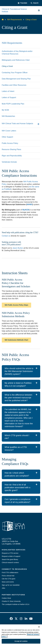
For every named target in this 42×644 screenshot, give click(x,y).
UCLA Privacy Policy (20, 631)
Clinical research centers (10, 562)
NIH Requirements (15, 20)
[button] (22, 3)
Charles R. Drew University (11, 601)
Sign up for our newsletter (11, 585)
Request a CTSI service (10, 553)
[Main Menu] (39, 10)
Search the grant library (10, 559)
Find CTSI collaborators (10, 573)
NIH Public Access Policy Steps (16, 305)
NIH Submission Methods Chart (16, 340)
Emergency (14, 627)
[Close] (39, 634)
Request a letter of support (11, 556)
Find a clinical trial (8, 576)
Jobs (3, 588)
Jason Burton (18, 248)
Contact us (6, 236)
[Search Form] (35, 3)
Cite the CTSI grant (9, 579)
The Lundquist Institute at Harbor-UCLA (16, 604)
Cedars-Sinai (6, 598)
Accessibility (26, 627)
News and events (8, 582)
